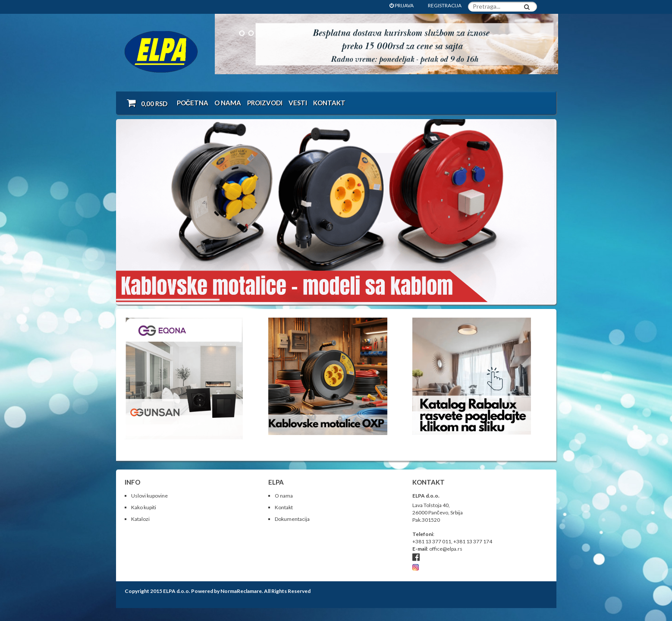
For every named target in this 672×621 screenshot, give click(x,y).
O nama (228, 103)
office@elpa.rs (446, 549)
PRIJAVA (402, 5)
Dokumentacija (292, 519)
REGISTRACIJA (445, 5)
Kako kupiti (144, 507)
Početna (193, 103)
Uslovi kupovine (149, 496)
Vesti (298, 103)
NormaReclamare (241, 591)
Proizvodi (265, 103)
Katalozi (140, 519)
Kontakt (329, 103)
